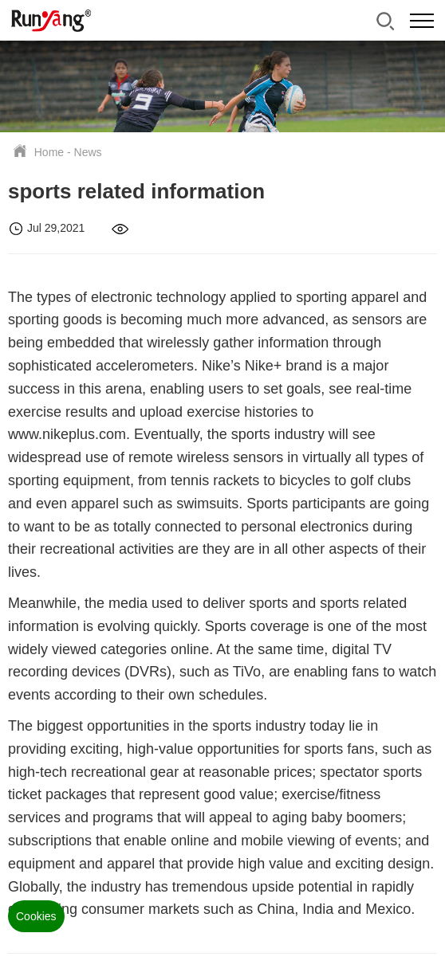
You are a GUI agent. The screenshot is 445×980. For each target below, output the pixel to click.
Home (49, 152)
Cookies (36, 916)
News (88, 152)
